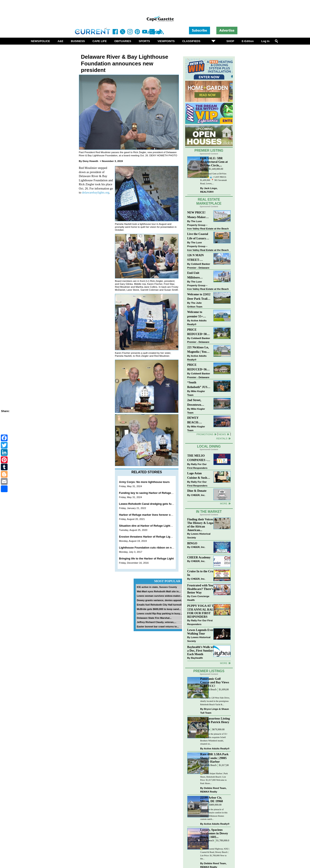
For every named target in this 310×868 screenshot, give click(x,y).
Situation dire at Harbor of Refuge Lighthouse (149, 526)
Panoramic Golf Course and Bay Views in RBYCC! (215, 682)
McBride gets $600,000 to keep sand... (159, 609)
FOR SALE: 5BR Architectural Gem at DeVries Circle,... (214, 162)
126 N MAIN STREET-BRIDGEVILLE (198, 258)
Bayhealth (197, 658)
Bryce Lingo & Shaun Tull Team (214, 711)
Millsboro (205, 730)
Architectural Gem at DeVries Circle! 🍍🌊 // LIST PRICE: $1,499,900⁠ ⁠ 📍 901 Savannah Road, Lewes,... (213, 179)
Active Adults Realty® (197, 322)
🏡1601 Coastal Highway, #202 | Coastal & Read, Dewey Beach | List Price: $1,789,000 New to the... (215, 854)
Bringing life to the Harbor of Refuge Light (146, 559)
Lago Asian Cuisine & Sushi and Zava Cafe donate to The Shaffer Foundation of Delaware (198, 476)
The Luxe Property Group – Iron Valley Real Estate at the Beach (208, 225)
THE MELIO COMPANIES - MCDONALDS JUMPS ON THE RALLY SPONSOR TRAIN (198, 458)
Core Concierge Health (198, 598)
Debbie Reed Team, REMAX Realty (213, 790)
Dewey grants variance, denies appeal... (160, 600)
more (224, 663)
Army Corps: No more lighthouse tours (144, 482)
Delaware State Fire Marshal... (154, 618)
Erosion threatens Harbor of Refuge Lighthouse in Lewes (156, 537)
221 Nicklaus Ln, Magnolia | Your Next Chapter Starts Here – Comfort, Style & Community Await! (198, 350)
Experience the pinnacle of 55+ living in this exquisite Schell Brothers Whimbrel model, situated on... (214, 739)
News (222, 434)
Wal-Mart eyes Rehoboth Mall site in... (159, 591)
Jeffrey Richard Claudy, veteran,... (157, 622)
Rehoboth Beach (208, 690)
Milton (204, 805)
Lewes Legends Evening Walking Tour (203, 632)
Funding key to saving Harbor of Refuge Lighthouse (153, 493)
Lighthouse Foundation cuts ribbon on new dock (151, 548)
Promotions (205, 434)
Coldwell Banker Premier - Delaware (199, 266)
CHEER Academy (199, 557)
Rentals (222, 438)
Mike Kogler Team (196, 393)
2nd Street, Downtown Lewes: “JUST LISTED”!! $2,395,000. (197, 403)
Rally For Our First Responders (197, 466)
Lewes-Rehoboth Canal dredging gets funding (149, 504)
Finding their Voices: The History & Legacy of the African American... (202, 525)
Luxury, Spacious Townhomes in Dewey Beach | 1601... (214, 833)
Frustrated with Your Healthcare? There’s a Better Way (201, 589)
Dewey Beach (207, 841)
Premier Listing (209, 150)
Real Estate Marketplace (209, 201)
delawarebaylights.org (96, 192)
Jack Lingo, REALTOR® (209, 190)
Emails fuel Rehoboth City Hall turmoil (159, 605)
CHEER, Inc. (198, 495)
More (224, 503)
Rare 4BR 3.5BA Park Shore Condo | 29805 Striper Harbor (214, 758)
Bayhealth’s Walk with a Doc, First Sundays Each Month (202, 651)
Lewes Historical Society (199, 536)
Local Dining (209, 446)
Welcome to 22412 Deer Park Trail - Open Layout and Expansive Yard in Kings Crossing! (199, 297)
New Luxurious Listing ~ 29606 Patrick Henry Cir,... (215, 722)
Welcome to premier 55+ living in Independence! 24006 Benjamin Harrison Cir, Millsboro (198, 315)
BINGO (192, 543)
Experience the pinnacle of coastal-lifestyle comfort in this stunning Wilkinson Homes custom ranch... (214, 814)
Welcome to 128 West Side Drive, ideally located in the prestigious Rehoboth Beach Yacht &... (215, 701)
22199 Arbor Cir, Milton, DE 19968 (212, 799)
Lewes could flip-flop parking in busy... (159, 613)
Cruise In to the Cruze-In (202, 573)
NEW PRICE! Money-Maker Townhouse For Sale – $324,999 (197, 215)
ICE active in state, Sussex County (157, 587)
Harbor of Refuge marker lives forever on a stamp (151, 515)
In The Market (209, 512)
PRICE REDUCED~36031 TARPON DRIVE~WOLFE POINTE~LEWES (199, 367)
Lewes (203, 169)
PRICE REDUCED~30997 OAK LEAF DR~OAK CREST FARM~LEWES (199, 332)
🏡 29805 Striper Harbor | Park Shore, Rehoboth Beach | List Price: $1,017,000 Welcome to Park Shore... (214, 778)
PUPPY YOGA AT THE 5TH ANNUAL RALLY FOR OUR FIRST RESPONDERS (203, 611)
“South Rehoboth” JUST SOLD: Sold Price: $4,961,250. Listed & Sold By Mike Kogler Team (199, 385)
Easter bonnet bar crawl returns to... (158, 626)
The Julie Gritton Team (195, 305)
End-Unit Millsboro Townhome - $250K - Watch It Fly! (198, 275)
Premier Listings (209, 671)
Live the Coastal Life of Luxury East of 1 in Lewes (199, 237)
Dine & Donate (197, 491)
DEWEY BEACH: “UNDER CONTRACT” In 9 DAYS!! (198, 420)
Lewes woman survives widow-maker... (160, 596)
